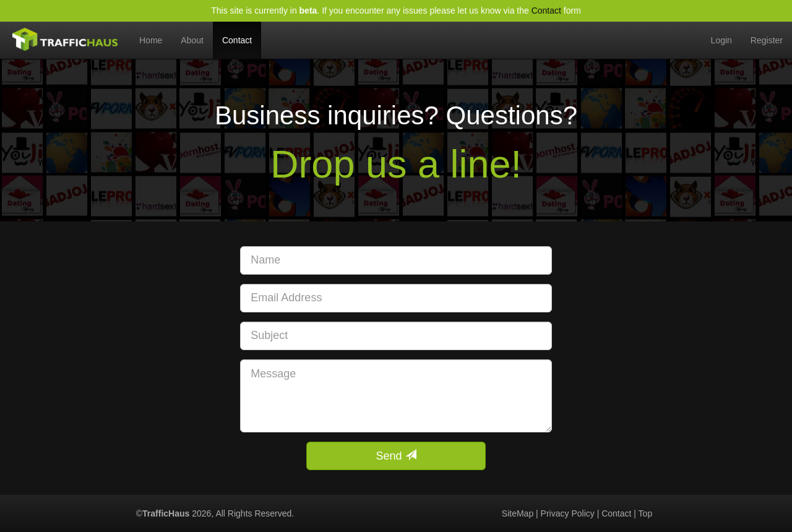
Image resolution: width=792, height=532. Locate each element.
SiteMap (518, 513)
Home (155, 33)
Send (396, 456)
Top (646, 513)
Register (767, 40)
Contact (546, 11)
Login (721, 40)
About (192, 40)
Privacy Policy (568, 513)
